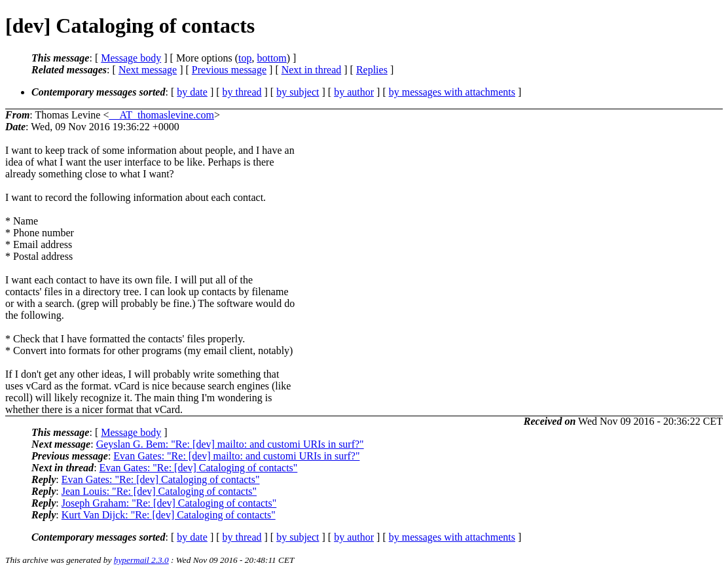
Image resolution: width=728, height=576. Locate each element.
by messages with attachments (452, 92)
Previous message (229, 70)
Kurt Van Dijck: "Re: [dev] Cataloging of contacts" (169, 515)
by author (354, 92)
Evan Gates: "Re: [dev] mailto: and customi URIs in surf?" (236, 456)
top (245, 58)
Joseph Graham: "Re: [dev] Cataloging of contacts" (169, 503)
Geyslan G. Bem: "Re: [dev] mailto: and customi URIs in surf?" (230, 444)
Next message (148, 70)
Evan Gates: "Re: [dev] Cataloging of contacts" (199, 468)
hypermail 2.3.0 (141, 560)
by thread (242, 92)
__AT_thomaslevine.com (162, 115)
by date (192, 92)
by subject (298, 92)
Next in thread (312, 70)
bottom (271, 58)
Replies (372, 70)
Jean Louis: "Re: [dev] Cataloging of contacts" (159, 491)
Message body (131, 58)
